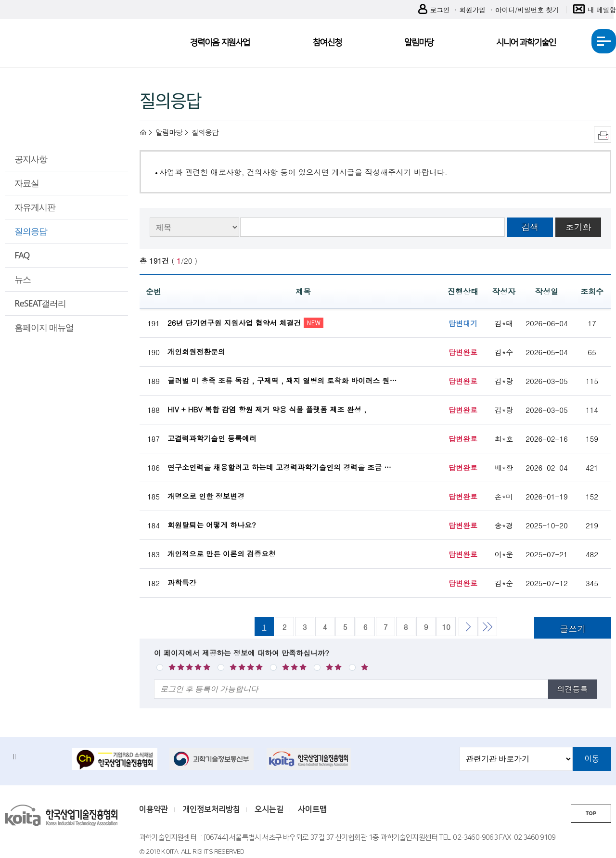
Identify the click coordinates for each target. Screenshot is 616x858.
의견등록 (572, 689)
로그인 (434, 10)
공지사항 (31, 159)
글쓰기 (573, 629)
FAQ (22, 255)
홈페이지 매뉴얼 (44, 327)
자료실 (27, 183)
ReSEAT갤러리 (40, 303)
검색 (530, 227)
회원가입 (472, 10)
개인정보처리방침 (211, 809)
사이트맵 (312, 809)
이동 (592, 759)
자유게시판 (35, 207)
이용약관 (154, 809)
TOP (591, 813)
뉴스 (23, 279)
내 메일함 (595, 10)
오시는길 (269, 809)
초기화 (578, 227)
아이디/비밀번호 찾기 (527, 10)
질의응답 (31, 231)
